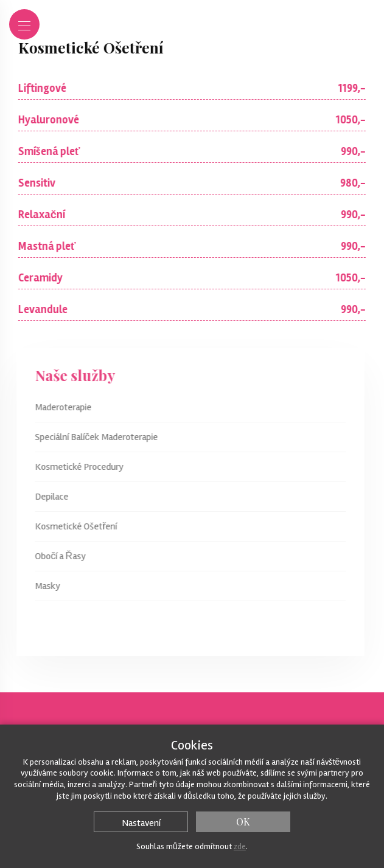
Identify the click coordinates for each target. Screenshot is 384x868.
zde (240, 846)
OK (243, 821)
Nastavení (141, 823)
